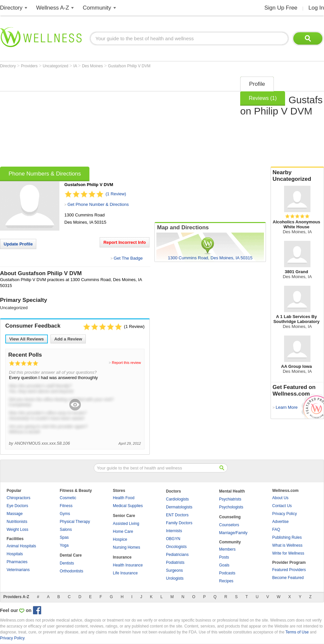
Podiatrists (175, 563)
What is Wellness (287, 545)
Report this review (126, 363)
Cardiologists (177, 499)
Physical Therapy (75, 522)
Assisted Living (126, 524)
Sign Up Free (281, 8)
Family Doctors (179, 523)
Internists (174, 531)
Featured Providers (289, 570)
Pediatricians (177, 555)
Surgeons (174, 570)
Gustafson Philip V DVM (129, 66)
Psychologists (231, 507)
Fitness (66, 506)
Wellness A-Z (53, 8)
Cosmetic (68, 498)
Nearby (297, 176)
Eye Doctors (17, 506)
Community (97, 8)
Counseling (230, 517)
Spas (64, 537)
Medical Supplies (128, 506)
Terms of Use (297, 632)
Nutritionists (17, 522)
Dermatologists (179, 507)
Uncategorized (56, 66)
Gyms (65, 514)
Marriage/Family (233, 533)
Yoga (64, 545)
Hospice (120, 539)
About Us (280, 498)
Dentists (67, 563)
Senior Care (124, 516)
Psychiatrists (230, 499)
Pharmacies (17, 562)
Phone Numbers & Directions (45, 174)
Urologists (175, 578)
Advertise (280, 522)
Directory (11, 8)
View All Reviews (27, 339)
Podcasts (227, 573)
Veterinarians (18, 570)
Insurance (122, 557)
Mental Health (232, 491)
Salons (66, 530)
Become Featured (288, 578)
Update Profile (18, 244)
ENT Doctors (177, 515)
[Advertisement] (109, 119)
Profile (257, 84)
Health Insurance (128, 565)
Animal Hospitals (21, 546)
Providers (30, 66)
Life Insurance (125, 573)
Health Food (124, 498)
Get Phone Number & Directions (98, 204)
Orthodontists (71, 571)
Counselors (229, 525)
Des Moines (93, 66)
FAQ (276, 530)
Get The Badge (128, 258)
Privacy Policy (285, 514)
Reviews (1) (263, 98)
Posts (224, 557)
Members (227, 549)
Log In (316, 8)
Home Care (123, 531)
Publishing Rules (287, 537)
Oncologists (176, 547)
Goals (224, 565)
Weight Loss (17, 530)
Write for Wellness (288, 553)
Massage (15, 514)
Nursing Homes (127, 547)
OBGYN (173, 539)
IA (76, 66)
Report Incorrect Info (125, 242)
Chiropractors (18, 498)
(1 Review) (116, 194)
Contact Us (282, 506)
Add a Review (68, 339)
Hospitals (15, 554)
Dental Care (71, 555)
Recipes (226, 581)
